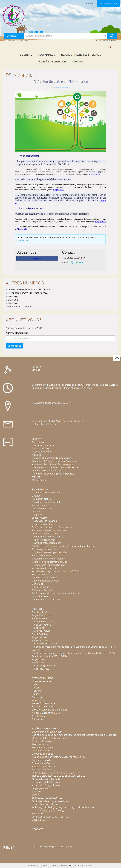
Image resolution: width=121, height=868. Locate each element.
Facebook (37, 367)
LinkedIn (36, 370)
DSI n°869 (13, 296)
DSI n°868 (13, 300)
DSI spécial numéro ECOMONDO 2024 (28, 293)
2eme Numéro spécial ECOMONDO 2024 (29, 289)
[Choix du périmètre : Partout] (14, 36)
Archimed (44, 866)
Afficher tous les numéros (19, 307)
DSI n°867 (13, 303)
